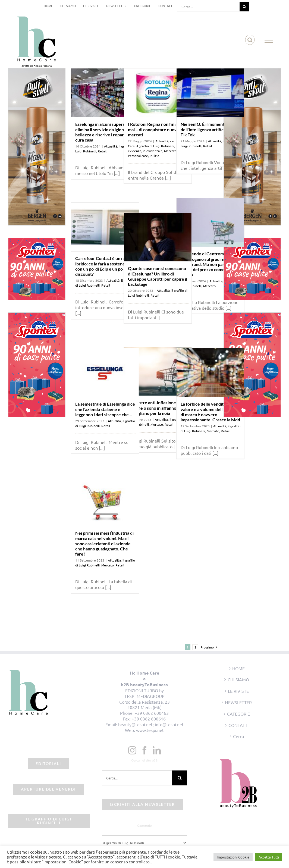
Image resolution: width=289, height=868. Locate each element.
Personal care (138, 156)
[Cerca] (244, 7)
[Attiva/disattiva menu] (269, 40)
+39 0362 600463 (152, 713)
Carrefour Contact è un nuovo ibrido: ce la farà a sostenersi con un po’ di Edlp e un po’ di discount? (104, 266)
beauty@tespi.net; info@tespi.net (151, 724)
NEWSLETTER (238, 702)
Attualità (111, 146)
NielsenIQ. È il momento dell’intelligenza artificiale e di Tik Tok (209, 129)
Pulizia (154, 156)
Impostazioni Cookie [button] (233, 857)
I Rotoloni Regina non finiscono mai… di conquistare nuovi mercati (157, 129)
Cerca (238, 736)
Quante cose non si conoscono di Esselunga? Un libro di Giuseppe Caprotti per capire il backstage (158, 276)
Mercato (170, 151)
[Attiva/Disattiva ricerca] (250, 40)
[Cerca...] (208, 7)
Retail (102, 151)
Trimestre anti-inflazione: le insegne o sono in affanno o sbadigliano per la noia (155, 408)
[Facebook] (144, 750)
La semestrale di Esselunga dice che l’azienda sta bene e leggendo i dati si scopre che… (105, 409)
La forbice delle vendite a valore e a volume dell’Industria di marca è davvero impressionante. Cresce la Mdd (211, 412)
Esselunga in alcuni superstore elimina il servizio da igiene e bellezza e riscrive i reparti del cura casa (104, 132)
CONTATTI (238, 725)
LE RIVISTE (238, 691)
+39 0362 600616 (149, 719)
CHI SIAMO (238, 679)
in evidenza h (153, 151)
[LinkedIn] (157, 750)
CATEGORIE (238, 714)
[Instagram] (132, 750)
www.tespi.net (150, 730)
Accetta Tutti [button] (269, 857)
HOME (238, 668)
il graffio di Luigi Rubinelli (155, 146)
